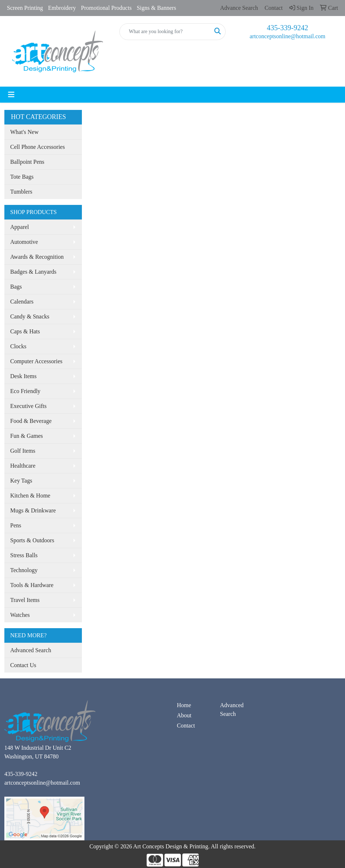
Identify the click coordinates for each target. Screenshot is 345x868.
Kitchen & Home (30, 496)
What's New (24, 132)
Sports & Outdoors (32, 540)
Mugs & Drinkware (33, 510)
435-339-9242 (287, 28)
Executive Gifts (28, 406)
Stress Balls (24, 555)
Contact (186, 726)
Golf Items (23, 451)
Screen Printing (25, 8)
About (184, 715)
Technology (24, 570)
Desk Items (23, 376)
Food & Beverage (31, 421)
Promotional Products (106, 8)
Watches (20, 615)
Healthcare (23, 466)
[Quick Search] (165, 32)
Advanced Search (31, 650)
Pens (16, 525)
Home (184, 705)
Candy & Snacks (30, 316)
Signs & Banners (156, 8)
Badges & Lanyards (33, 272)
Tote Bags (22, 177)
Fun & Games (27, 436)
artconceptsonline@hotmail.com (287, 36)
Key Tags (21, 481)
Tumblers (21, 192)
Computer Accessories (36, 361)
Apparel (20, 227)
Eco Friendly (25, 391)
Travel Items (25, 600)
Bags (16, 287)
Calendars (22, 302)
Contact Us (23, 665)
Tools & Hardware (32, 585)
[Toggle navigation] (11, 95)
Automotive (24, 242)
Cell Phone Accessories (37, 147)
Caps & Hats (25, 331)
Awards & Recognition (37, 257)
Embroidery (62, 8)
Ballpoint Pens (27, 162)
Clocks (18, 346)
